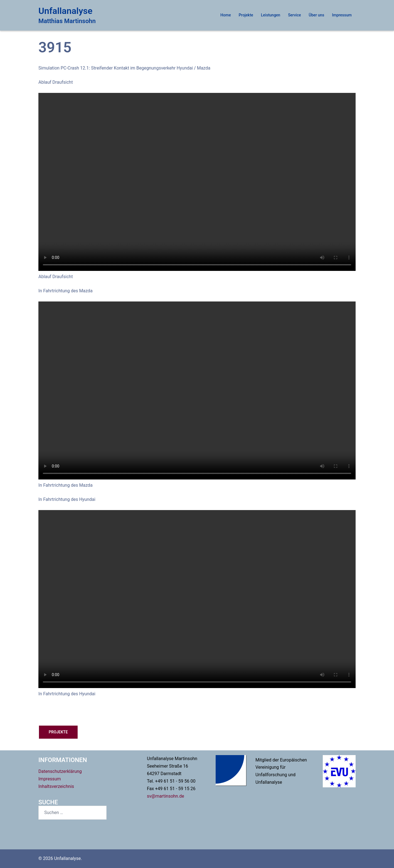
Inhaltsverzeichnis (56, 786)
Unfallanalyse (65, 11)
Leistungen (271, 15)
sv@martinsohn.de (166, 796)
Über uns (317, 15)
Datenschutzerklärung (60, 771)
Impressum (342, 15)
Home (226, 15)
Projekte (246, 15)
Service (294, 15)
